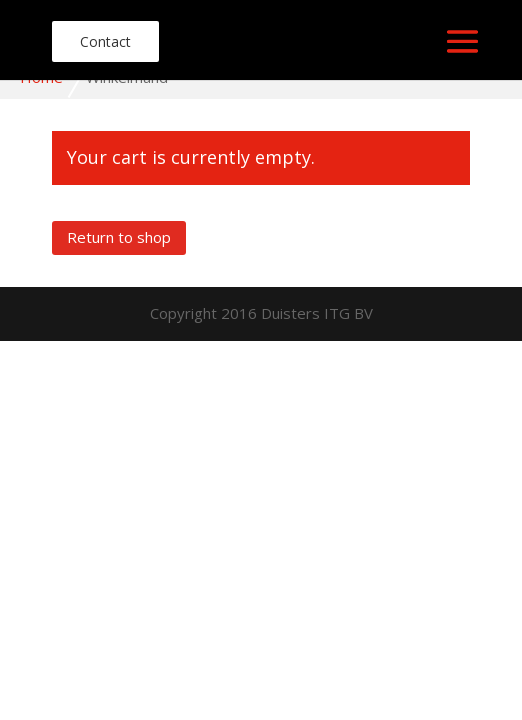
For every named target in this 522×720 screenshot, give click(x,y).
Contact (105, 41)
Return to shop (119, 237)
